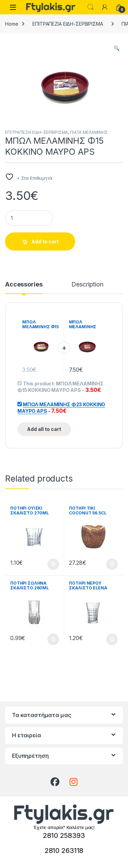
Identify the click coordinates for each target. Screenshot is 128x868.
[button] (117, 48)
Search (90, 7)
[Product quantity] (29, 218)
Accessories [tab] (24, 285)
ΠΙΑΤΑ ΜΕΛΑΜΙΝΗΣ (89, 132)
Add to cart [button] (53, 564)
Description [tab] (87, 285)
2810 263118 (64, 851)
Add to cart (45, 241)
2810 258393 (64, 835)
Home (12, 24)
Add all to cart (44, 429)
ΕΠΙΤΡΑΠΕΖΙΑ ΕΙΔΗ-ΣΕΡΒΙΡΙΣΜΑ (68, 24)
